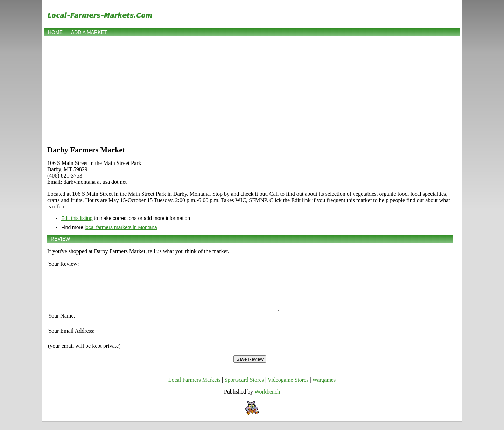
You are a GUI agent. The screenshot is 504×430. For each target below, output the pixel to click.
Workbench (267, 400)
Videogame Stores (288, 388)
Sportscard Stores (244, 388)
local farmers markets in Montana (121, 227)
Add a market (89, 32)
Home (55, 32)
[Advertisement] (252, 90)
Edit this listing (77, 218)
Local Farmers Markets (194, 388)
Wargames (324, 388)
